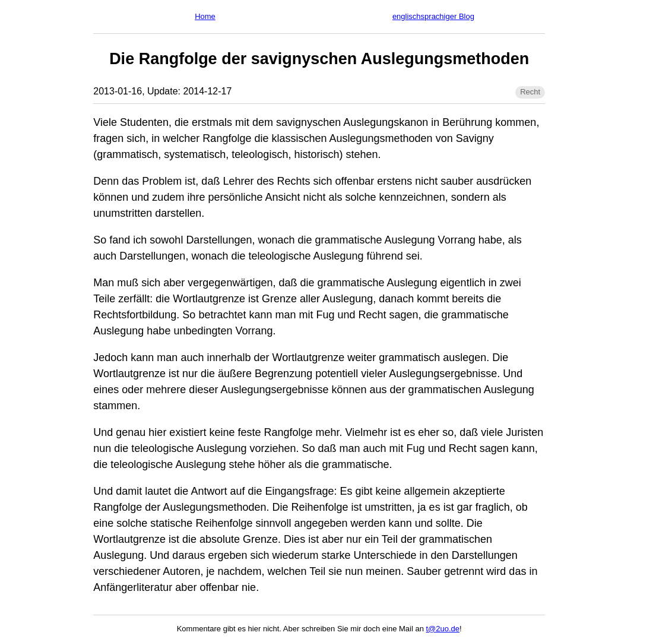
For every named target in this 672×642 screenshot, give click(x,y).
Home (205, 16)
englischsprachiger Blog (433, 16)
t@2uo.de (443, 629)
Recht (530, 92)
